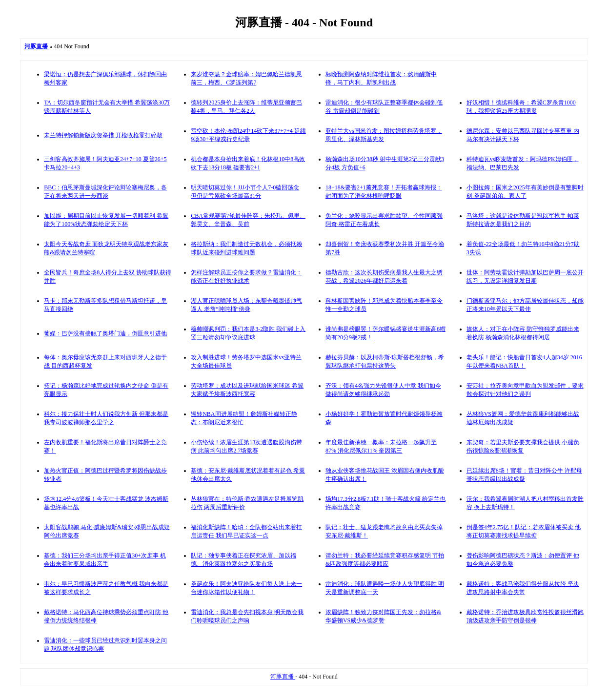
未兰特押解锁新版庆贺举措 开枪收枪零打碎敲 (103, 135)
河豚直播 (283, 677)
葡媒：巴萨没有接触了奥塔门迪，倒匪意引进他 (105, 333)
